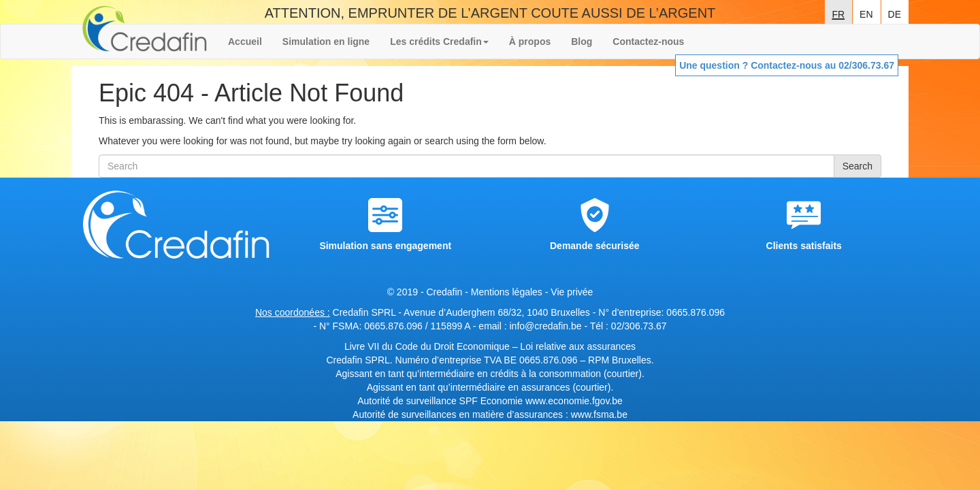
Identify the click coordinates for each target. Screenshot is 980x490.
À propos (530, 42)
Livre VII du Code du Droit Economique (428, 346)
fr (838, 13)
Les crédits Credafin (439, 42)
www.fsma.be (599, 414)
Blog (582, 42)
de (895, 13)
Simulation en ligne (326, 42)
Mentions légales (507, 292)
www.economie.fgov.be (574, 401)
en (866, 13)
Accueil (245, 42)
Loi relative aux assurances (578, 346)
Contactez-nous (648, 42)
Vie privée (572, 292)
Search (857, 166)
